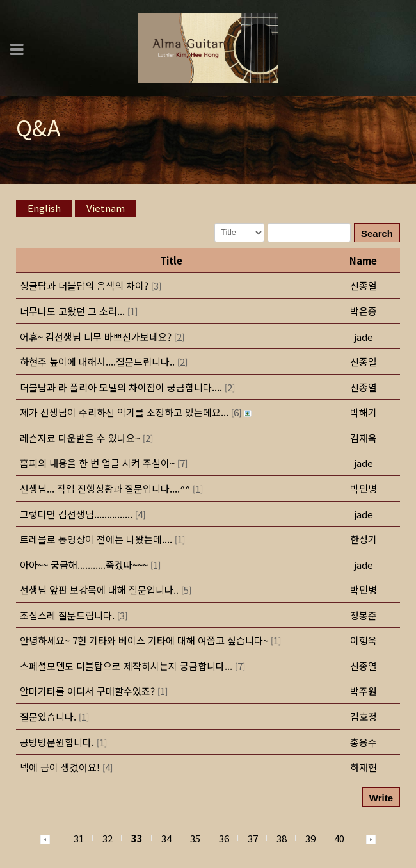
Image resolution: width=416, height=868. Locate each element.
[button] (45, 838)
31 (79, 838)
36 (224, 838)
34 (166, 838)
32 (108, 838)
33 (137, 838)
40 (339, 838)
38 (282, 838)
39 (310, 838)
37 (253, 838)
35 (195, 838)
